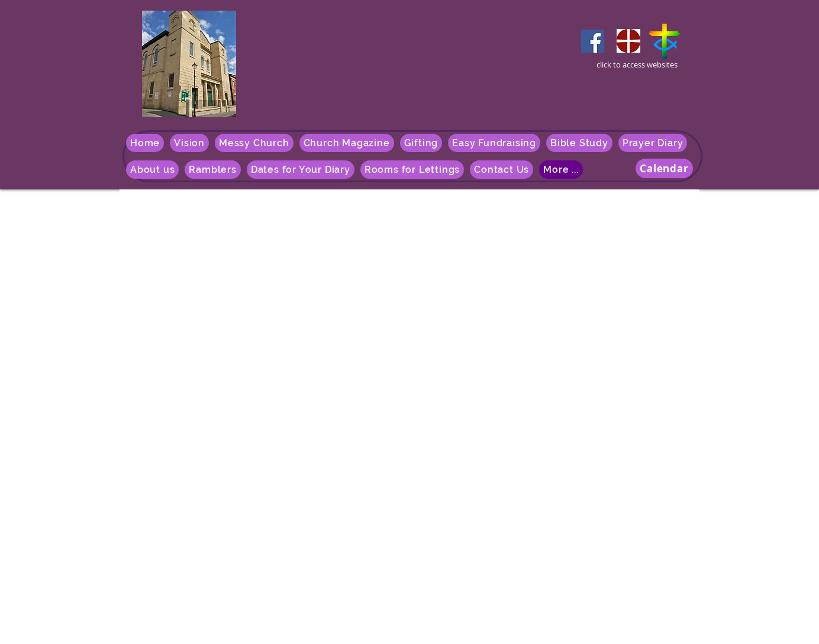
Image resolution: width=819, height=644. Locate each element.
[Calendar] (664, 168)
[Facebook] (593, 41)
